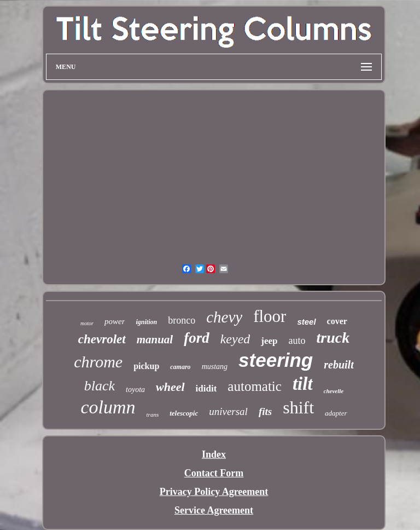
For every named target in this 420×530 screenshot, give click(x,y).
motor (87, 323)
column (108, 407)
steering (276, 360)
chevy (224, 317)
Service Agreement (214, 510)
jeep (269, 341)
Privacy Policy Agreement (214, 492)
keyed (235, 339)
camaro (180, 367)
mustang (215, 367)
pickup (146, 366)
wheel (170, 387)
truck (333, 338)
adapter (336, 413)
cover (337, 321)
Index (214, 454)
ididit (206, 388)
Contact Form (214, 473)
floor (270, 316)
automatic (255, 386)
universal (228, 411)
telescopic (184, 413)
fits (265, 411)
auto (297, 341)
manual (155, 339)
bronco (182, 320)
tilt (303, 384)
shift (298, 407)
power (115, 321)
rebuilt (339, 365)
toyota (135, 390)
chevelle (334, 391)
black (100, 386)
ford (197, 338)
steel (306, 322)
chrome (98, 362)
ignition (146, 322)
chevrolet (102, 339)
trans (153, 414)
